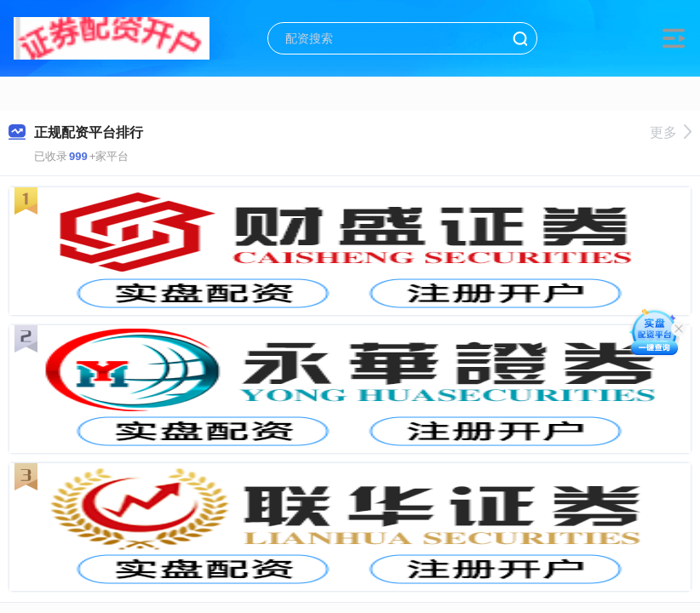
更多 (671, 132)
